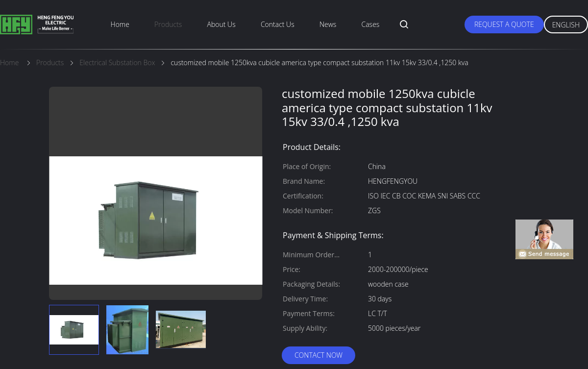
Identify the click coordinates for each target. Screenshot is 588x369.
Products (168, 24)
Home (120, 24)
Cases (371, 24)
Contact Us (278, 24)
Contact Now (318, 355)
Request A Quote (504, 24)
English (566, 25)
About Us (221, 24)
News (328, 24)
